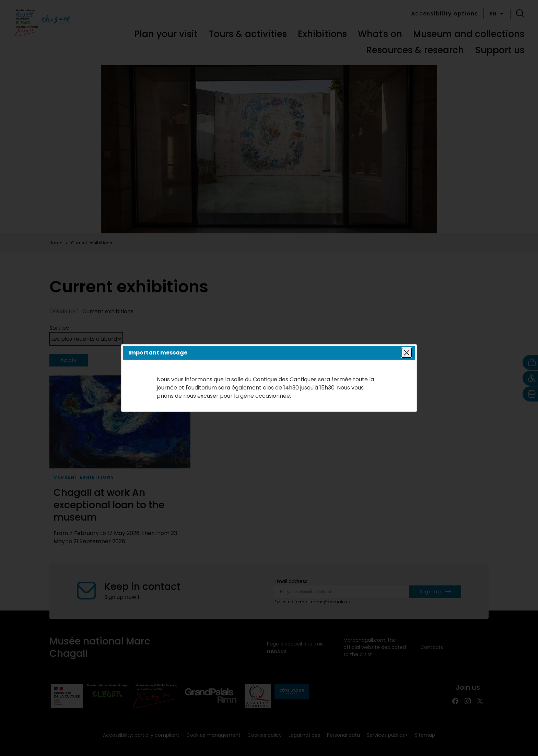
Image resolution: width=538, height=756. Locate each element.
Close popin (405, 353)
